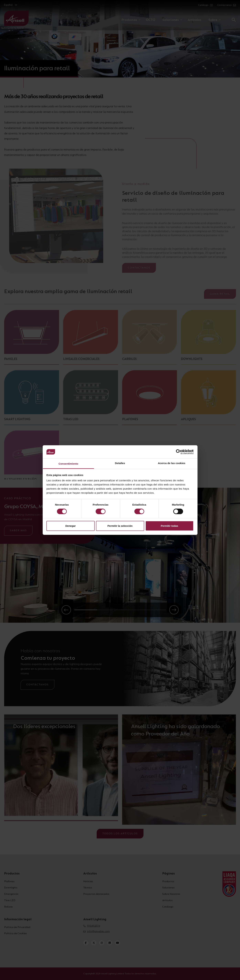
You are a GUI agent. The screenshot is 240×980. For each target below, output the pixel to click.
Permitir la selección (120, 526)
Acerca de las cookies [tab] (172, 463)
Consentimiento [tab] (68, 464)
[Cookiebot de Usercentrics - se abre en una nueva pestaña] (178, 452)
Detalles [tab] (120, 463)
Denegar (71, 526)
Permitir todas (170, 526)
